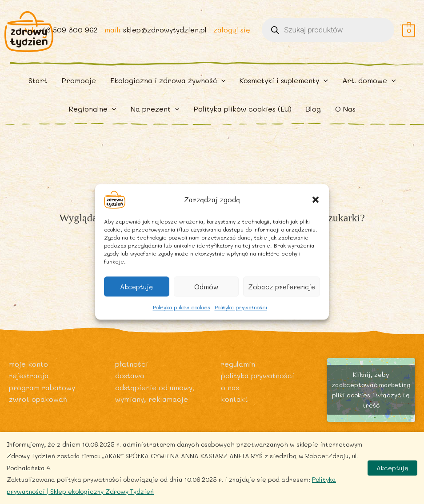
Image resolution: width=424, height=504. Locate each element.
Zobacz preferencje (282, 287)
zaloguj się (232, 32)
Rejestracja (29, 375)
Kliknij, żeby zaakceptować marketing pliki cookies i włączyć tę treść (371, 390)
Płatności (132, 364)
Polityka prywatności (241, 307)
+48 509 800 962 (67, 32)
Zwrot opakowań (38, 399)
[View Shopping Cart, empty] (409, 32)
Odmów (206, 287)
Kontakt (234, 399)
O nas (230, 387)
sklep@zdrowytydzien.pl (164, 32)
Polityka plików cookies (182, 307)
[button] (316, 200)
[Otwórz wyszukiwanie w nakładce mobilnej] (328, 32)
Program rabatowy (43, 387)
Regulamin (238, 364)
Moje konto (28, 364)
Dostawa (130, 375)
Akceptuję (136, 287)
